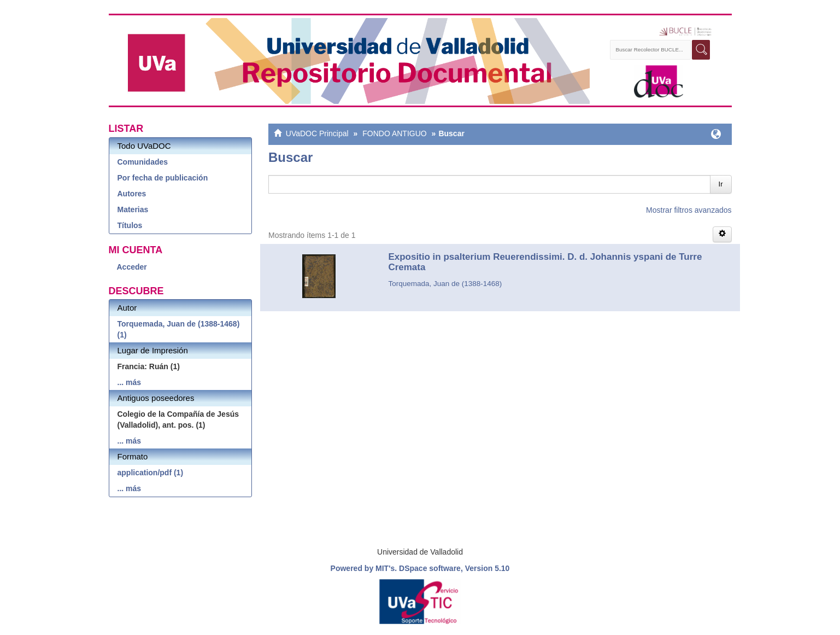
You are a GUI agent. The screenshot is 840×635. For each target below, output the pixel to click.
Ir (721, 184)
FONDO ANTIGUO (394, 133)
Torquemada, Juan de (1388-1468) (445, 284)
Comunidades (143, 162)
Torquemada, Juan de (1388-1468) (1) (179, 329)
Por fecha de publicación (163, 178)
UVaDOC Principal (317, 133)
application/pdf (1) (151, 473)
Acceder (132, 267)
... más (130, 382)
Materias (133, 209)
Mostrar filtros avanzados (689, 210)
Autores (132, 194)
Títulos (130, 225)
